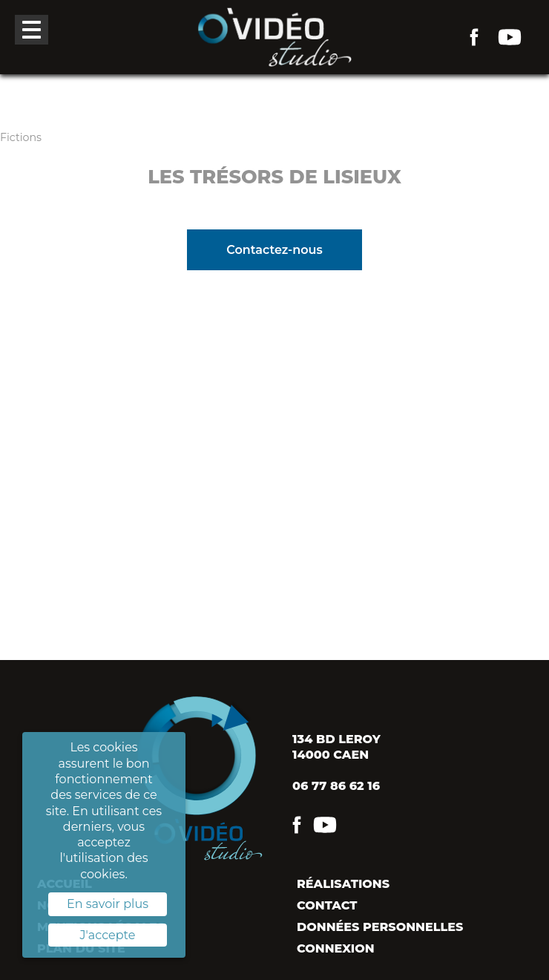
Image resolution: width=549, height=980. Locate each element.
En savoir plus (108, 904)
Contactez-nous (274, 250)
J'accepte (108, 935)
